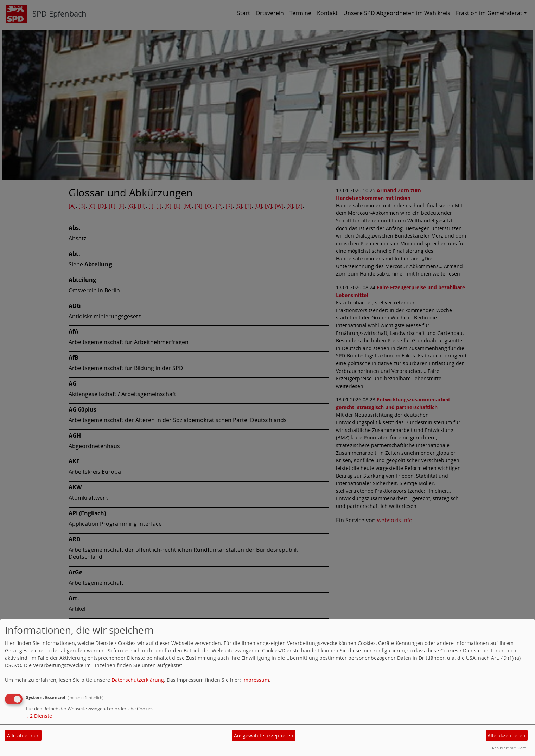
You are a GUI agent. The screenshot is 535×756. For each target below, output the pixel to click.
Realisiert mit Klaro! (510, 748)
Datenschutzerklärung (138, 680)
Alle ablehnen (23, 735)
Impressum (256, 680)
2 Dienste (39, 716)
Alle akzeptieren (507, 735)
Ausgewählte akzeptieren (264, 735)
